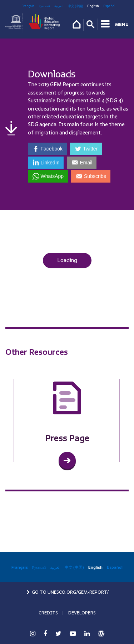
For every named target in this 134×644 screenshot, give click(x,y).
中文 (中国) (75, 6)
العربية (59, 6)
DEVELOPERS (82, 613)
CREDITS (48, 613)
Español (109, 6)
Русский (44, 6)
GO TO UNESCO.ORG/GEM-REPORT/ (67, 592)
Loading (67, 260)
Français (28, 6)
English (93, 6)
